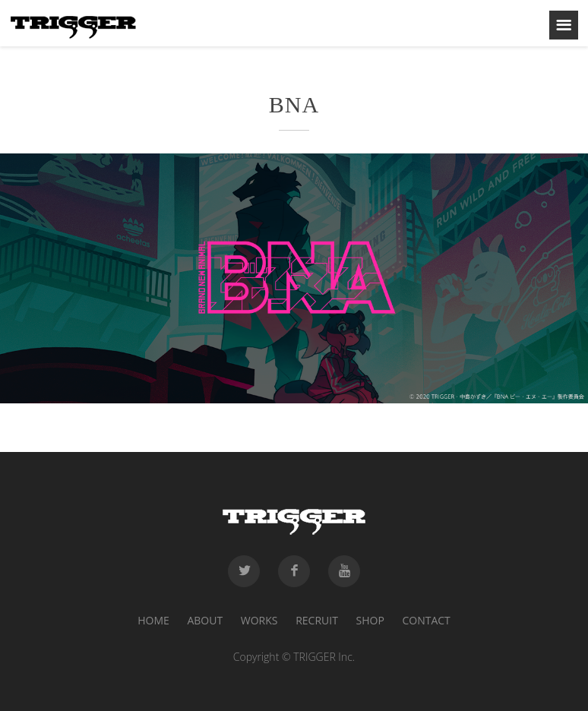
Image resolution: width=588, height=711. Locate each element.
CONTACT (426, 620)
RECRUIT (317, 620)
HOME (153, 620)
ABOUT (205, 620)
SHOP (370, 620)
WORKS (259, 620)
